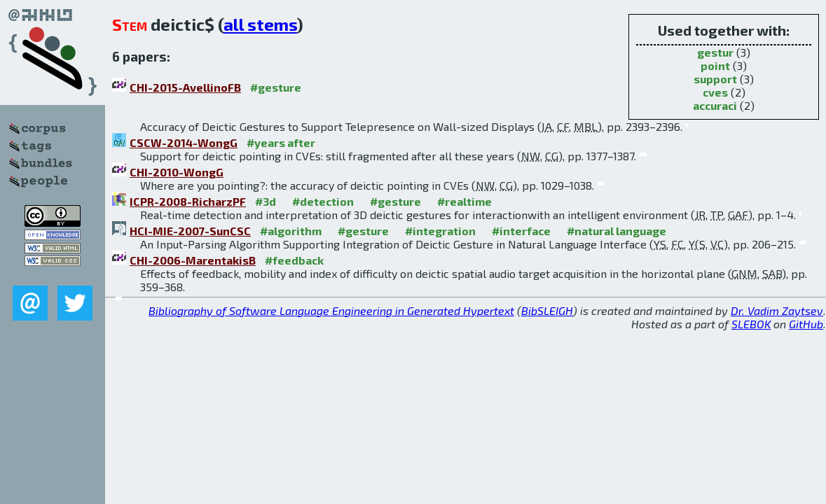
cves (715, 92)
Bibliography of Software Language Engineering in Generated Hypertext (331, 310)
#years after (281, 142)
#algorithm (291, 231)
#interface (521, 231)
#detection (323, 201)
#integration (440, 231)
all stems (260, 24)
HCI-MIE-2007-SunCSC (190, 231)
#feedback (294, 260)
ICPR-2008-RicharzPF (188, 201)
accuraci (715, 105)
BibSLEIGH (547, 310)
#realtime (464, 201)
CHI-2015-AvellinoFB (185, 87)
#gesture (276, 87)
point (715, 65)
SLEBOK (751, 324)
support (715, 79)
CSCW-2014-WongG (184, 142)
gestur (715, 52)
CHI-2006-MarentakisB (193, 260)
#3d (266, 201)
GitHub (806, 324)
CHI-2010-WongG (177, 172)
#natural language (617, 231)
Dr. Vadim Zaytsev (777, 310)
